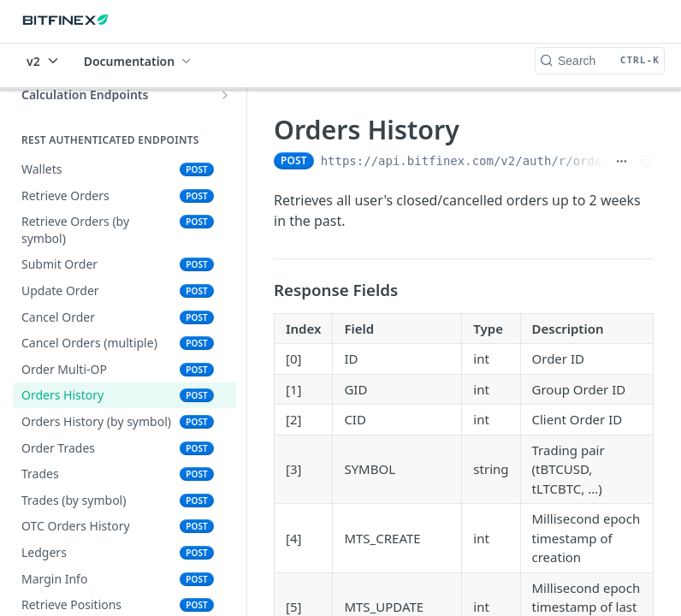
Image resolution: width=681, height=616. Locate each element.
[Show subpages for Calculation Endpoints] (225, 95)
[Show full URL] (622, 161)
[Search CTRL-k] (600, 61)
